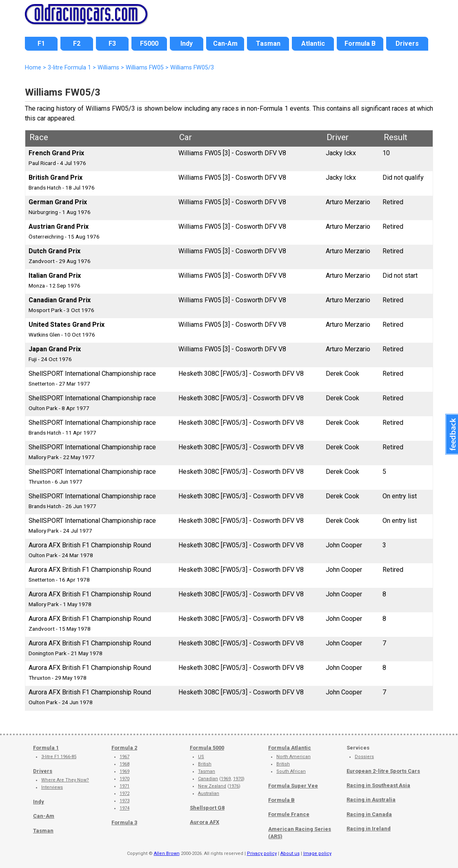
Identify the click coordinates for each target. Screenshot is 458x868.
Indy (39, 802)
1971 (125, 786)
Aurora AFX (205, 822)
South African (291, 771)
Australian (209, 793)
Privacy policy (262, 853)
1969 (125, 771)
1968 (125, 764)
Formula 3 (124, 822)
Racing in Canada (369, 814)
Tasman (43, 831)
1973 (125, 801)
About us (290, 853)
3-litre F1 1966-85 (59, 757)
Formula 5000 (207, 748)
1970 (125, 779)
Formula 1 (46, 748)
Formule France (289, 814)
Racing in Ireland (369, 829)
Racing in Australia (371, 800)
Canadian (208, 779)
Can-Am (44, 816)
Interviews (52, 787)
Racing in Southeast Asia (378, 785)
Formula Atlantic (290, 748)
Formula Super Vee (293, 786)
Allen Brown (167, 853)
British (205, 764)
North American (293, 757)
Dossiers (364, 757)
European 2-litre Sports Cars (383, 771)
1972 (125, 793)
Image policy (317, 853)
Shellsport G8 (207, 808)
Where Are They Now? (65, 780)
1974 (125, 808)
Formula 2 (124, 748)
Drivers (43, 771)
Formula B (281, 800)
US (201, 757)
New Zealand (212, 786)
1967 (125, 757)
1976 (234, 786)
